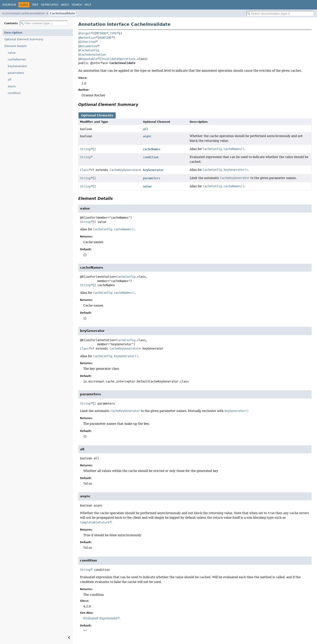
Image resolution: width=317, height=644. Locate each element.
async (12, 86)
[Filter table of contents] (44, 23)
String (85, 149)
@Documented (88, 46)
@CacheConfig (89, 50)
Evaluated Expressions (100, 618)
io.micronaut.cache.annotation (23, 13)
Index (65, 5)
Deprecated (50, 5)
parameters (16, 73)
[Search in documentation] (280, 14)
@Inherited (87, 42)
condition (14, 93)
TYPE (113, 33)
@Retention (87, 38)
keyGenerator (17, 66)
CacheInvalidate (62, 13)
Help (88, 5)
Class (84, 170)
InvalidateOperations (118, 59)
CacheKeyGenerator (124, 170)
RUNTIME (105, 38)
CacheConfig (126, 277)
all (10, 80)
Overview (9, 5)
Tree (35, 5)
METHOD (101, 33)
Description (13, 33)
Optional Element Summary (24, 39)
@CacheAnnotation (92, 55)
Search (77, 5)
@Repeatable (88, 59)
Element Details (16, 46)
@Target (84, 33)
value (12, 53)
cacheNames (17, 59)
